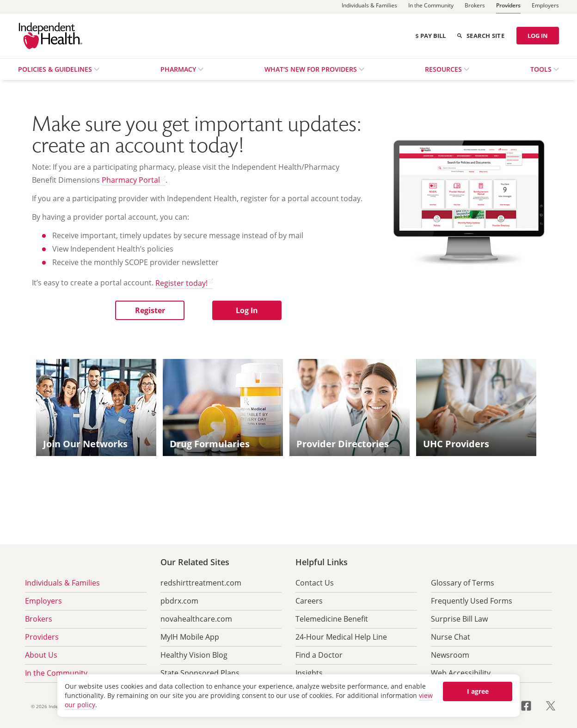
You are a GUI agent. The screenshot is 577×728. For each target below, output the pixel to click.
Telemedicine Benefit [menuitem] (332, 619)
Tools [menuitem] (542, 69)
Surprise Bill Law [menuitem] (459, 619)
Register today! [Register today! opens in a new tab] (181, 283)
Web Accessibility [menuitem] (461, 673)
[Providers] (508, 7)
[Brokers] (475, 6)
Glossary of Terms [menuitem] (463, 583)
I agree (478, 691)
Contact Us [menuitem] (315, 583)
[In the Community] (431, 6)
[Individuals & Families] (369, 6)
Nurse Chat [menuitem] (451, 637)
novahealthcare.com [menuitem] (196, 619)
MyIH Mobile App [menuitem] (190, 637)
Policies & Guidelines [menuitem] (56, 69)
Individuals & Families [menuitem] (62, 583)
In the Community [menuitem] (56, 673)
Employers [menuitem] (43, 601)
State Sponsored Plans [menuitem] (200, 673)
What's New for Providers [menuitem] (312, 69)
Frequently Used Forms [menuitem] (472, 601)
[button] (150, 310)
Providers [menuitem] (42, 637)
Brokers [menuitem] (39, 619)
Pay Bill (430, 36)
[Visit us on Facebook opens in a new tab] (532, 705)
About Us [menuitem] (41, 655)
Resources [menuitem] (444, 69)
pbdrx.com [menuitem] (179, 601)
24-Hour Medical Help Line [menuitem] (341, 637)
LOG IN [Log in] (538, 36)
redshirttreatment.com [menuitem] (201, 583)
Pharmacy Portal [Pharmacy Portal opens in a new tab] (131, 180)
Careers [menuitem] (309, 601)
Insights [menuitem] (309, 673)
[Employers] (545, 6)
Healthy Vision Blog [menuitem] (194, 655)
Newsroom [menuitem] (450, 655)
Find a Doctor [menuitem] (319, 655)
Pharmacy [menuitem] (179, 69)
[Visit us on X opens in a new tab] (551, 705)
